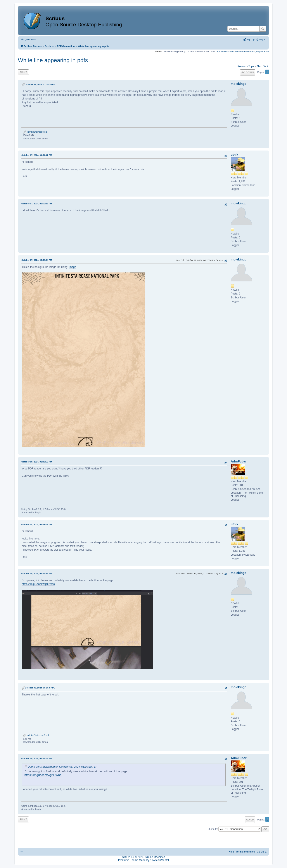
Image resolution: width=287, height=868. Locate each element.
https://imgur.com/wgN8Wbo (38, 584)
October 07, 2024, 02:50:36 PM (37, 204)
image (73, 267)
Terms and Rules (245, 852)
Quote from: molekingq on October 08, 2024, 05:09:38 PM (62, 767)
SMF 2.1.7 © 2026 (133, 857)
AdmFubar (239, 461)
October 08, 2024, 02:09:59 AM (37, 462)
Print (23, 72)
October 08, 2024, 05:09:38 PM (37, 573)
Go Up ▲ (262, 852)
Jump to (213, 829)
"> (21, 852)
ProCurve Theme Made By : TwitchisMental (143, 860)
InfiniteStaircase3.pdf (36, 735)
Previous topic (246, 66)
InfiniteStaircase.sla (35, 132)
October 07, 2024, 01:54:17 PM (37, 155)
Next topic (263, 66)
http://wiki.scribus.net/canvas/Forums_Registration (242, 51)
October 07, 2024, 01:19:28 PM (40, 84)
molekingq (239, 84)
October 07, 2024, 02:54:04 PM (37, 260)
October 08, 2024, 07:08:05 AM (37, 525)
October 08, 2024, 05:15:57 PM (40, 688)
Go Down (247, 72)
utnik (234, 155)
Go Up (250, 819)
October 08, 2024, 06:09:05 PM (37, 758)
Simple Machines (155, 857)
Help (232, 852)
